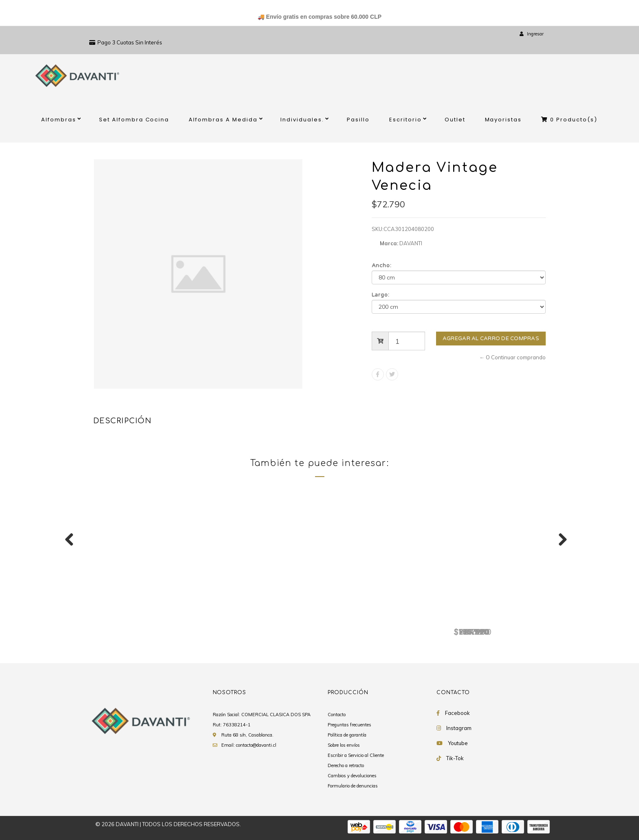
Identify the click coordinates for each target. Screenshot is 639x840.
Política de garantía (347, 735)
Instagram (459, 728)
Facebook (457, 713)
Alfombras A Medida (223, 120)
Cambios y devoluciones (352, 776)
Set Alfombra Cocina (134, 120)
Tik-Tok (455, 758)
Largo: (381, 295)
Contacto (337, 715)
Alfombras (59, 120)
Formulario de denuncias (353, 786)
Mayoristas (503, 120)
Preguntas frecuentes (349, 725)
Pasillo (358, 120)
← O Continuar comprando (512, 357)
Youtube (458, 743)
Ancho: (382, 266)
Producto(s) (569, 120)
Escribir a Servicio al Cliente (356, 755)
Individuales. (302, 120)
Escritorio (405, 120)
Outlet (455, 120)
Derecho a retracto (346, 765)
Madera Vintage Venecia (144, 618)
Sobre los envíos (344, 745)
